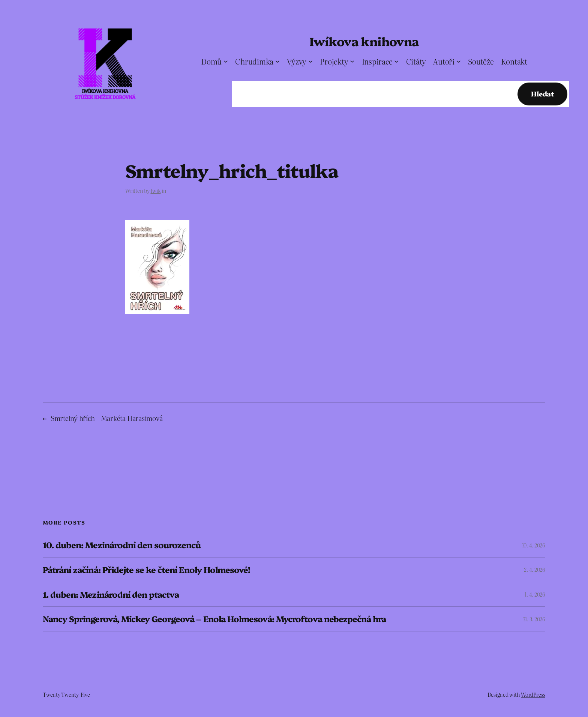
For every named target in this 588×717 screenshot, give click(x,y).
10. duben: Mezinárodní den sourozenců (122, 545)
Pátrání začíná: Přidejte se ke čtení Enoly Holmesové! (146, 570)
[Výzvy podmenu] (310, 61)
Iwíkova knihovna (364, 41)
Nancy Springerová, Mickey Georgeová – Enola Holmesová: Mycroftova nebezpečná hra (214, 619)
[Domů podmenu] (226, 61)
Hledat (542, 94)
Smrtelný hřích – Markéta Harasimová (107, 418)
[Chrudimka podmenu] (277, 61)
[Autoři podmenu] (459, 61)
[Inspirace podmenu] (396, 61)
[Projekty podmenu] (352, 61)
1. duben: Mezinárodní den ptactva (111, 594)
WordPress (533, 694)
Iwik (155, 191)
